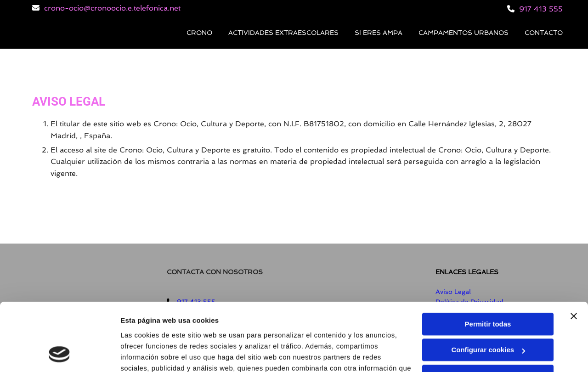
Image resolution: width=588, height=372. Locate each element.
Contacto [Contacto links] (544, 33)
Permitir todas (488, 262)
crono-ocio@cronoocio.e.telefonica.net (112, 8)
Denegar (488, 314)
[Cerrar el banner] (574, 254)
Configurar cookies (488, 288)
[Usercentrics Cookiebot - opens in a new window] (59, 354)
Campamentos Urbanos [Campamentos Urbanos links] (464, 33)
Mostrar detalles (147, 354)
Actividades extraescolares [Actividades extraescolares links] (283, 33)
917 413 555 (541, 9)
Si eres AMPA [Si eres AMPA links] (379, 33)
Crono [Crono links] (199, 33)
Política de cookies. (188, 329)
